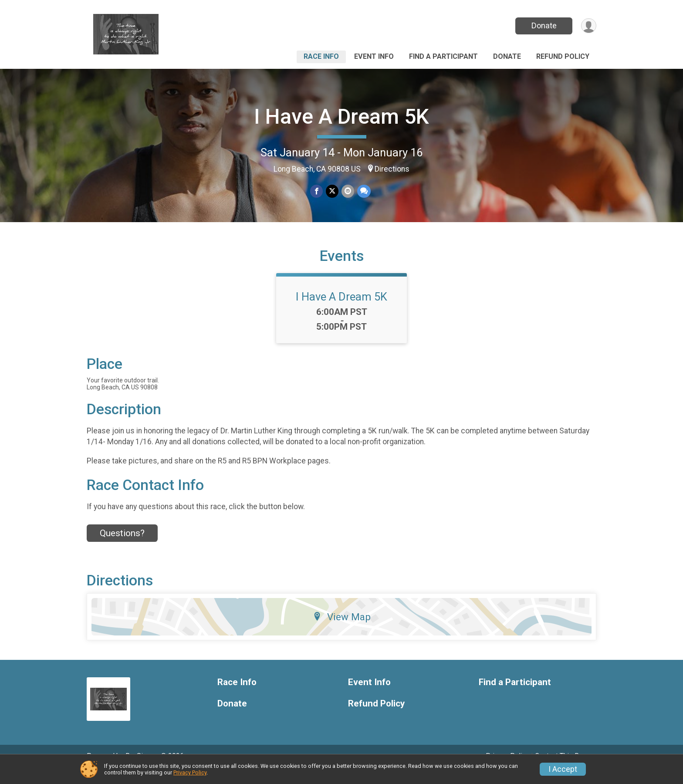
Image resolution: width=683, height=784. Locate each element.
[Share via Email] (347, 191)
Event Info (374, 56)
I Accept (563, 769)
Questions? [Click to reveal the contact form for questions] (122, 545)
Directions (392, 169)
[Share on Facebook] (317, 191)
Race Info (321, 56)
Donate (543, 25)
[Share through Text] (363, 191)
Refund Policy (563, 56)
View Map (342, 629)
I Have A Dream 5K (341, 117)
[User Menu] (588, 26)
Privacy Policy (190, 772)
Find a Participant (443, 56)
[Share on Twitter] (332, 191)
